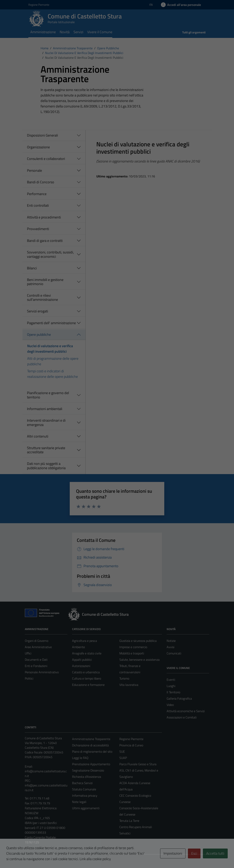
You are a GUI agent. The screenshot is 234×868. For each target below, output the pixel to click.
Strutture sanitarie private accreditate (46, 450)
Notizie (171, 641)
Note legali (79, 802)
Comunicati (174, 653)
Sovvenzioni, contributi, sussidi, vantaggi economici (50, 254)
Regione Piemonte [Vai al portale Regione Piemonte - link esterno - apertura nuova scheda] (39, 5)
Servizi (78, 32)
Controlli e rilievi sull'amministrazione (42, 298)
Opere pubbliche (39, 334)
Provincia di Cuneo (131, 745)
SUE (122, 751)
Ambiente (78, 647)
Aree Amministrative (38, 647)
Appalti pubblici (82, 660)
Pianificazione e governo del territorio (48, 395)
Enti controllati (38, 205)
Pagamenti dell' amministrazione (51, 323)
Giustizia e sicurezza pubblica (138, 641)
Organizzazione (38, 147)
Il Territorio (173, 692)
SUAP (123, 758)
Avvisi (170, 647)
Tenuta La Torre (129, 821)
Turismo (124, 678)
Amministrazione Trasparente (91, 739)
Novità (65, 32)
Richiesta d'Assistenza (87, 777)
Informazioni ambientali (45, 409)
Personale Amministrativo (42, 672)
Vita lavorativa (129, 685)
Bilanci (32, 268)
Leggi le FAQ (80, 758)
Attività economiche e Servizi (186, 711)
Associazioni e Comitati (182, 717)
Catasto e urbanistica (86, 672)
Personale (34, 170)
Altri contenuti (38, 436)
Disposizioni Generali (42, 135)
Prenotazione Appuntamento (91, 764)
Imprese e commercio (133, 647)
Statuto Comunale (84, 789)
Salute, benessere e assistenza (139, 660)
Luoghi (171, 686)
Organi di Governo (37, 641)
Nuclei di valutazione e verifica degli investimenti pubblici (50, 349)
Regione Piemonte (131, 739)
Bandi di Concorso (41, 182)
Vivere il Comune (100, 32)
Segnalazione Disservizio (88, 770)
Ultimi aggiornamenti (86, 808)
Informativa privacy (85, 796)
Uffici (28, 653)
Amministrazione (43, 32)
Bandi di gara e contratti (45, 241)
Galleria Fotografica (179, 698)
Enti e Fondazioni (36, 666)
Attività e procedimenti (44, 217)
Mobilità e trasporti (132, 653)
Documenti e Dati (36, 660)
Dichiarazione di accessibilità (90, 745)
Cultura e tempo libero (87, 678)
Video (170, 705)
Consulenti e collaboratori (46, 159)
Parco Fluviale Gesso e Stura (138, 764)
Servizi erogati (38, 311)
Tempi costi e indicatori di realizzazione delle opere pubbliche (52, 374)
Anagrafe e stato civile (87, 653)
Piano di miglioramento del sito (92, 751)
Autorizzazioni (81, 666)
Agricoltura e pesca (84, 641)
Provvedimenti (38, 229)
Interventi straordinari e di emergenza (46, 423)
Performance (37, 194)
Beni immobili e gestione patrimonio (45, 282)
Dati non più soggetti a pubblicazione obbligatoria (46, 466)
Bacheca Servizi (82, 783)
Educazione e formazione (88, 685)
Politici (29, 678)
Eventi (171, 680)
